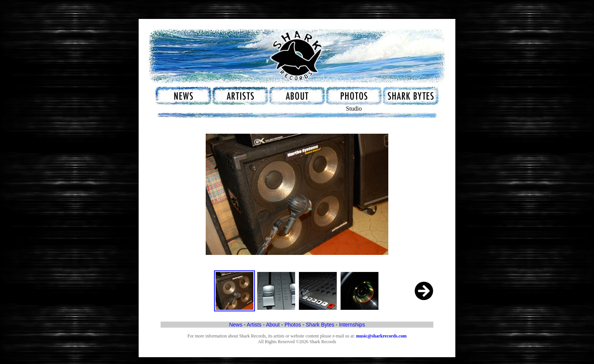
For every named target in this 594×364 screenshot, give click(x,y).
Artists (254, 325)
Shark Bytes (320, 325)
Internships (352, 325)
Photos (293, 325)
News (236, 325)
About (273, 325)
